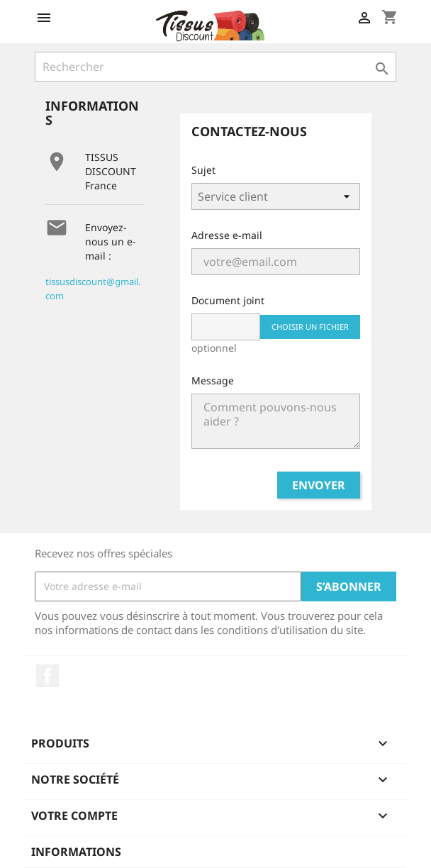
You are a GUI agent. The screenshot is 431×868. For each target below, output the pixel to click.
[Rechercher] (216, 67)
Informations (76, 852)
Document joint (228, 300)
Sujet (203, 170)
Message (213, 380)
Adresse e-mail (227, 235)
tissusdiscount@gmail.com (93, 289)
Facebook (47, 676)
